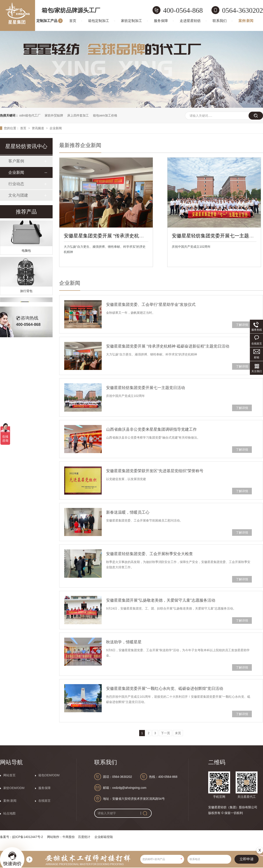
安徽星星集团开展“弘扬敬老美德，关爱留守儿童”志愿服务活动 (161, 600)
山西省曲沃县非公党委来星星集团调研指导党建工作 (151, 429)
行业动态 (16, 184)
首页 (73, 21)
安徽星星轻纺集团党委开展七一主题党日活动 (146, 388)
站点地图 (9, 813)
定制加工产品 (47, 21)
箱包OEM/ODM (49, 775)
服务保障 (161, 21)
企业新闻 (56, 128)
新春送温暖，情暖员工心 (128, 512)
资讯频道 (38, 128)
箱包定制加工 (99, 21)
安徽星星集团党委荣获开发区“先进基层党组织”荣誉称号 (155, 471)
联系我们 (220, 21)
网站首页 (9, 775)
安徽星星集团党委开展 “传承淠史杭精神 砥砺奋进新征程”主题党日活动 (139, 236)
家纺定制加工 (131, 21)
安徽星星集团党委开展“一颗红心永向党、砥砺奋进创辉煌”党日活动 (165, 689)
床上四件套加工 (78, 115)
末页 (178, 733)
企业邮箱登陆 (104, 837)
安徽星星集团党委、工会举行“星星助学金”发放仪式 (151, 305)
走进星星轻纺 (190, 21)
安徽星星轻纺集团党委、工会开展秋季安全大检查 (149, 554)
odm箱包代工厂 (30, 115)
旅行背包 (26, 292)
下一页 (165, 733)
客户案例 (16, 161)
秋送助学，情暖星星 (124, 642)
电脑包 (26, 251)
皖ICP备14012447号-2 (28, 837)
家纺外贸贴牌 (54, 115)
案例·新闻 (246, 21)
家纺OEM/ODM (14, 788)
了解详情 (242, 325)
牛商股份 (69, 837)
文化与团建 (18, 195)
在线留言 (44, 801)
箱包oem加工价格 (105, 115)
